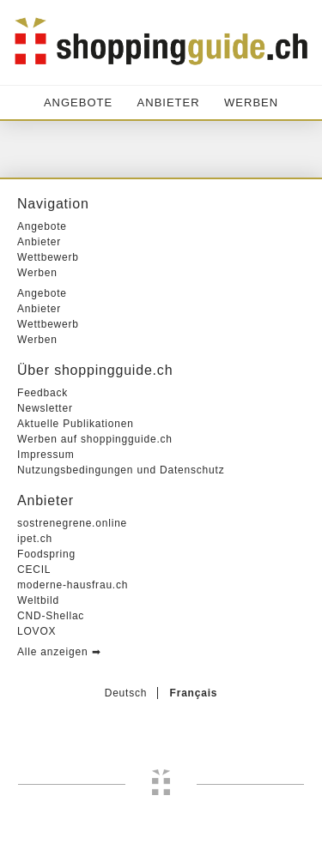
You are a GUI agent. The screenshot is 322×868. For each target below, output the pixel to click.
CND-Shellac (51, 616)
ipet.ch (35, 539)
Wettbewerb (48, 257)
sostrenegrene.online (72, 523)
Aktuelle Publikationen (76, 424)
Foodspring (46, 554)
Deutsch (126, 693)
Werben (251, 102)
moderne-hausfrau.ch (73, 585)
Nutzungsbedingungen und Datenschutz (121, 470)
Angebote (78, 102)
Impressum (46, 455)
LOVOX (36, 631)
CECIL (34, 570)
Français (194, 693)
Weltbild (38, 600)
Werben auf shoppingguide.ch (95, 439)
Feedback (43, 393)
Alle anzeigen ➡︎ (59, 652)
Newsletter (45, 408)
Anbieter (169, 102)
